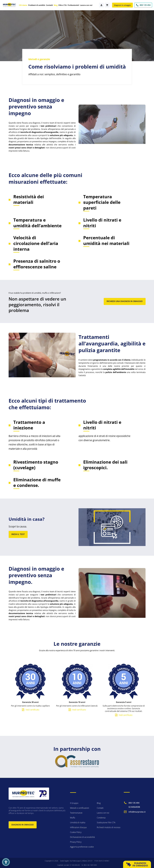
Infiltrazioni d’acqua (78, 827)
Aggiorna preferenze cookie (82, 847)
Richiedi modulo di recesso (109, 827)
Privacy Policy (76, 842)
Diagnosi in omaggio (122, 5)
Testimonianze (76, 813)
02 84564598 (134, 807)
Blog (56, 5)
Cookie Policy (76, 832)
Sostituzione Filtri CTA (106, 823)
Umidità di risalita (78, 823)
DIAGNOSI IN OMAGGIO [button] (137, 864)
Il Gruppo (74, 803)
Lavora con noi (86, 5)
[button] (6, 862)
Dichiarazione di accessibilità (82, 837)
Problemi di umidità (37, 5)
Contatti (49, 5)
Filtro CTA (63, 5)
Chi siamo (23, 5)
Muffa (73, 818)
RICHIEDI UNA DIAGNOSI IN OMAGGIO (125, 301)
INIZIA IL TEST (18, 534)
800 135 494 (134, 803)
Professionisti (73, 5)
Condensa (101, 818)
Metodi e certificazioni (80, 808)
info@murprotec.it (137, 812)
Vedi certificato (32, 715)
